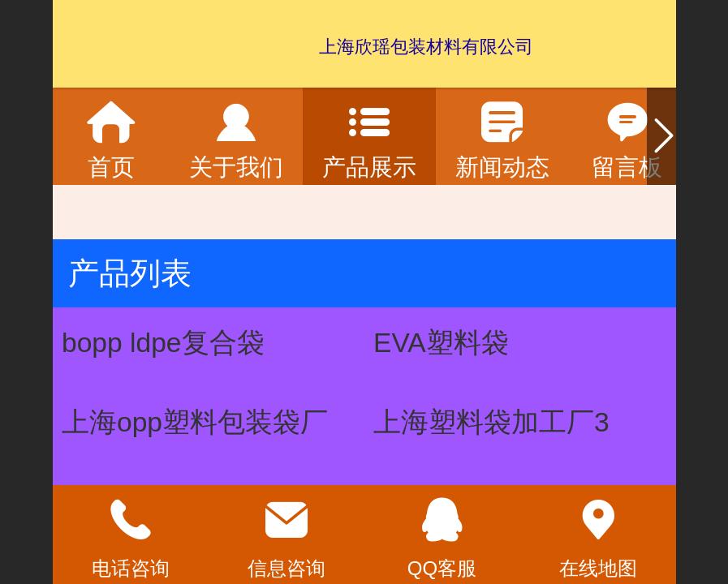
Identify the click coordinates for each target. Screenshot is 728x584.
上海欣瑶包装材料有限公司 (426, 47)
